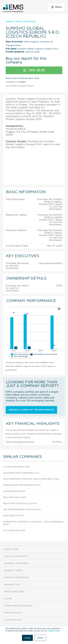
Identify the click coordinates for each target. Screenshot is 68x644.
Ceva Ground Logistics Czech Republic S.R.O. (31, 479)
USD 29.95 (34, 70)
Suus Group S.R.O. (14, 516)
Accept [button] (27, 638)
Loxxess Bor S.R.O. (14, 491)
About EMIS (11, 549)
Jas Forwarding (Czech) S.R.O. (22, 510)
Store (8, 599)
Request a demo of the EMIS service (31, 410)
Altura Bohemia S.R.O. (17, 467)
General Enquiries (16, 563)
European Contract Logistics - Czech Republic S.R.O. (33, 523)
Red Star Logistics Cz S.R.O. (20, 504)
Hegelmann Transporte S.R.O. (22, 485)
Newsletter (12, 585)
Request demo (13, 570)
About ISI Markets (16, 556)
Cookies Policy (53, 631)
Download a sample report (20, 86)
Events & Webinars (16, 578)
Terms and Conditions (18, 606)
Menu (57, 7)
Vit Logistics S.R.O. (14, 531)
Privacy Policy (14, 613)
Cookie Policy (13, 620)
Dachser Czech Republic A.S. (21, 473)
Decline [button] (40, 638)
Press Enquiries (14, 592)
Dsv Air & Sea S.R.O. (15, 497)
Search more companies (21, 21)
